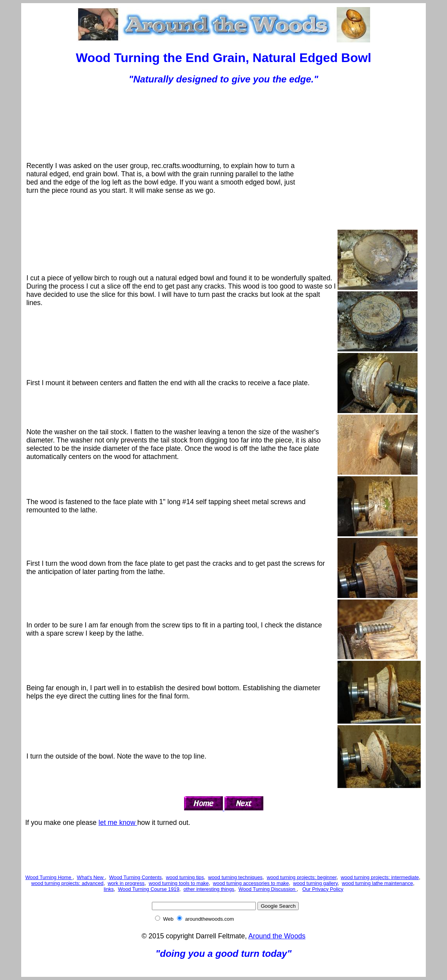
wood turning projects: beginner (302, 877)
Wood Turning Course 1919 (149, 889)
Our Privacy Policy (323, 889)
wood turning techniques (235, 877)
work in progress (126, 883)
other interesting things (209, 889)
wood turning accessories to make (251, 883)
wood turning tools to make (179, 883)
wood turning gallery (316, 883)
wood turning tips (185, 877)
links (109, 889)
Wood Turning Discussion (268, 889)
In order (38, 625)
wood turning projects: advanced (67, 883)
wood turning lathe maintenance (377, 883)
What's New (91, 877)
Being (36, 688)
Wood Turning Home (49, 877)
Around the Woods (277, 936)
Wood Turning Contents (135, 877)
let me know (118, 823)
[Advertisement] (224, 110)
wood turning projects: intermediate (380, 877)
